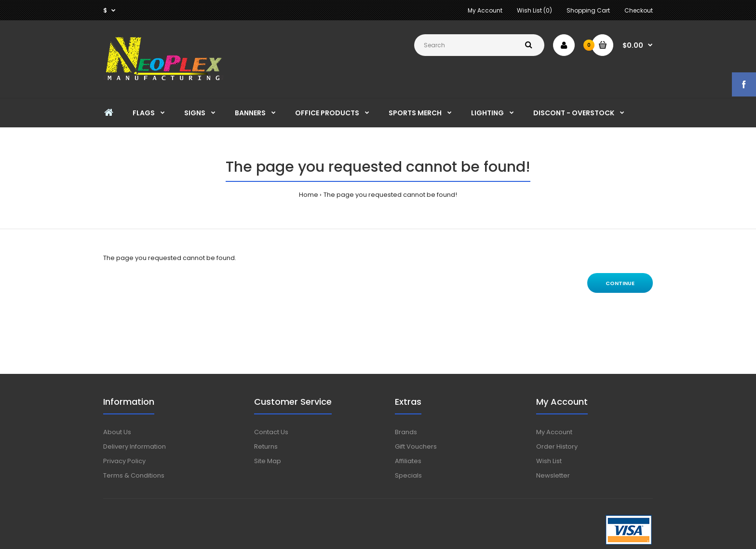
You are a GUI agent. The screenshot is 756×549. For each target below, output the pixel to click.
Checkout (639, 10)
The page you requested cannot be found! (390, 195)
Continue (620, 283)
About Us (117, 432)
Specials (408, 475)
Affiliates (408, 461)
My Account (485, 10)
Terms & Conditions (134, 475)
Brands (406, 432)
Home (309, 195)
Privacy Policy (124, 461)
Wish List (549, 461)
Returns (266, 446)
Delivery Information (135, 446)
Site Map (268, 461)
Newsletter (553, 475)
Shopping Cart (588, 10)
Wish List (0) (534, 10)
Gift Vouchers (416, 446)
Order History (557, 446)
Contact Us (271, 432)
